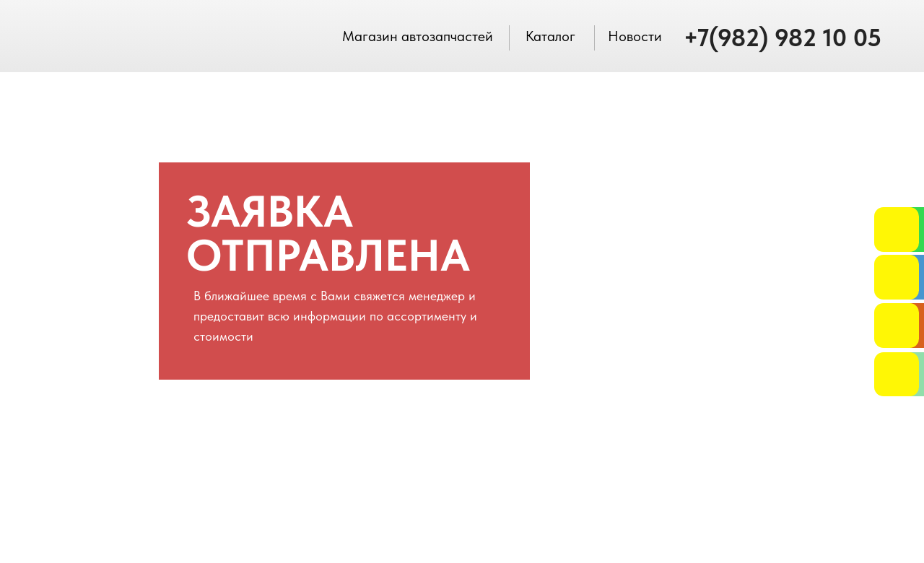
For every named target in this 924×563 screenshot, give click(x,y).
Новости (635, 36)
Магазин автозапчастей (418, 36)
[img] (897, 230)
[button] (897, 326)
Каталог (550, 36)
